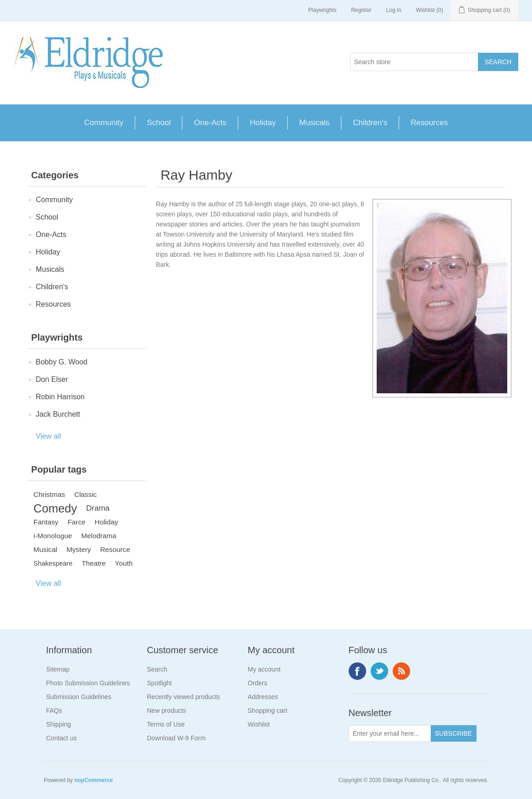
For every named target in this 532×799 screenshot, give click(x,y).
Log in (394, 10)
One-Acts (210, 123)
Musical (45, 549)
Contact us (62, 738)
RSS (401, 671)
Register (361, 10)
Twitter (379, 671)
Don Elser (52, 379)
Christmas (49, 494)
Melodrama (99, 536)
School (159, 123)
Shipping (59, 724)
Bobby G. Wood (62, 362)
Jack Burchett (58, 414)
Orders (258, 683)
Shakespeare (53, 563)
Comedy (55, 508)
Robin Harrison (60, 397)
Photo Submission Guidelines (88, 683)
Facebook (357, 671)
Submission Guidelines (79, 697)
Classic (85, 494)
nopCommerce (93, 780)
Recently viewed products (184, 697)
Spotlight (159, 683)
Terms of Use (166, 724)
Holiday (263, 123)
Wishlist (259, 724)
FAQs (54, 711)
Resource (115, 549)
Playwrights (322, 10)
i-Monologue (53, 536)
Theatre (94, 563)
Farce (76, 522)
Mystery (79, 549)
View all (48, 436)
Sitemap (58, 669)
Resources (429, 123)
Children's (370, 123)
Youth (124, 563)
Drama (98, 508)
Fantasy (46, 522)
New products (167, 711)
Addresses (263, 697)
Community (104, 123)
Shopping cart (268, 711)
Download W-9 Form (176, 738)
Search (157, 669)
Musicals (314, 123)
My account (264, 669)
